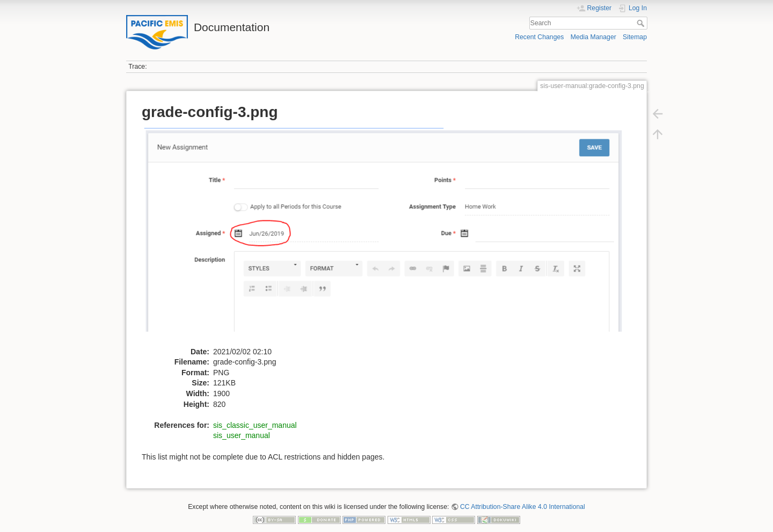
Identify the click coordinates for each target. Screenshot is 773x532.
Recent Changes (539, 37)
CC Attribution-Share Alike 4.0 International (523, 507)
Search (642, 23)
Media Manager (593, 37)
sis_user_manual (242, 435)
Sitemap (635, 37)
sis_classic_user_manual (255, 425)
